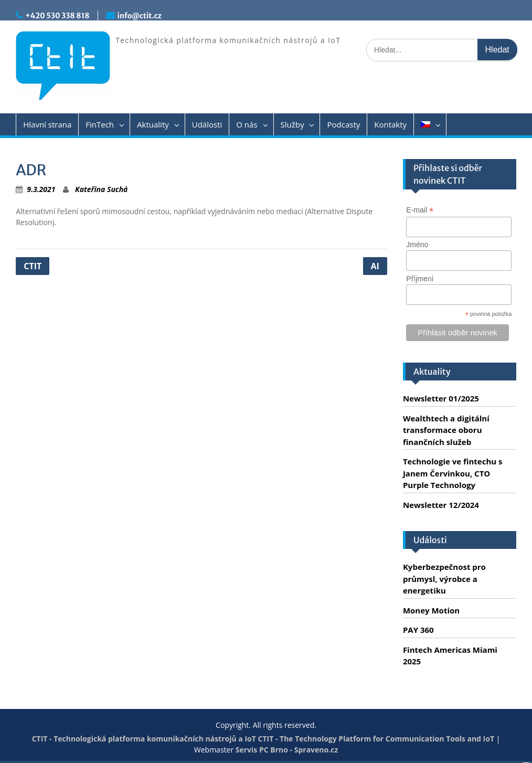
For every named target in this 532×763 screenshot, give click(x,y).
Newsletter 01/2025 (441, 398)
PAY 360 (418, 630)
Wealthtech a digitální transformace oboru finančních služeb (446, 430)
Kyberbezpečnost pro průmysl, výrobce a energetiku (444, 579)
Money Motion (431, 610)
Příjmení (420, 279)
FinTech (100, 124)
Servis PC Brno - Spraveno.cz (287, 750)
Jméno (417, 245)
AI (375, 266)
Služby (292, 124)
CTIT (33, 266)
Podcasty (343, 124)
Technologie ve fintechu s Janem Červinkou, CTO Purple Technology (453, 473)
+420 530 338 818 (57, 16)
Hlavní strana (47, 124)
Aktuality (153, 124)
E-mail (420, 210)
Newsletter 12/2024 (441, 505)
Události (207, 124)
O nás (247, 124)
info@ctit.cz (140, 16)
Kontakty (390, 124)
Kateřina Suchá (101, 189)
